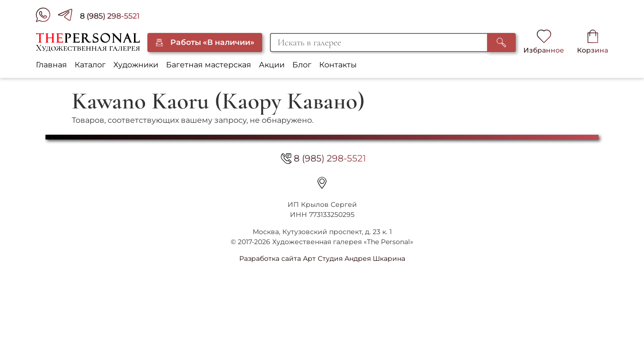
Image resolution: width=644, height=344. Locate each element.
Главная (51, 65)
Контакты (338, 65)
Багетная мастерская (209, 65)
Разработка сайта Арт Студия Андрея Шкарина (322, 258)
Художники (136, 65)
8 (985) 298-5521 (110, 16)
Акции (272, 65)
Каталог (90, 65)
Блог (302, 65)
